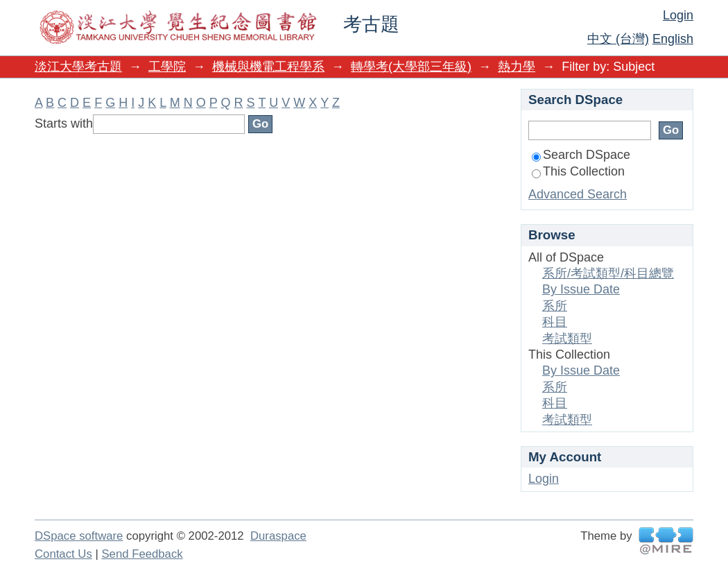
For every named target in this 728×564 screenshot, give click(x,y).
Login (678, 15)
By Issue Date (581, 289)
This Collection (578, 171)
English (673, 39)
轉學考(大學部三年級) (411, 67)
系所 (555, 306)
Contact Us (63, 554)
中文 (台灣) (618, 39)
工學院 (167, 67)
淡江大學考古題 (78, 67)
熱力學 (517, 67)
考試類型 (567, 339)
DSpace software (79, 536)
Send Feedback (142, 554)
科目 (555, 322)
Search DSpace (581, 155)
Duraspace (278, 536)
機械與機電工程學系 (268, 67)
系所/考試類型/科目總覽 (608, 273)
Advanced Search (578, 194)
